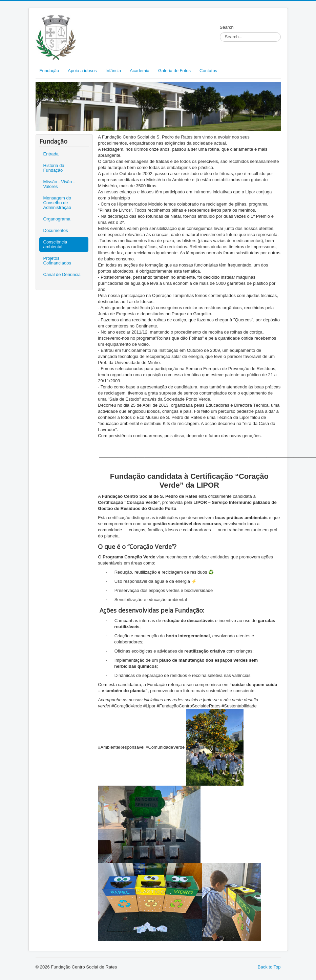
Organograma (57, 219)
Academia (140, 71)
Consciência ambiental (55, 244)
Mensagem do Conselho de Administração (57, 203)
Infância (113, 71)
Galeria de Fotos (174, 71)
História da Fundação (54, 168)
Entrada (51, 154)
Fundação (49, 71)
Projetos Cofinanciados (57, 261)
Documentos (56, 230)
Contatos (208, 71)
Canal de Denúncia (62, 274)
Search (227, 27)
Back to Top (269, 967)
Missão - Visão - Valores (59, 184)
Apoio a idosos (82, 71)
